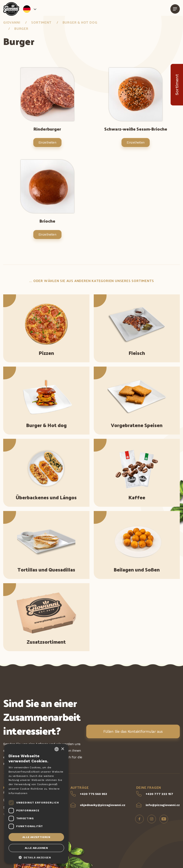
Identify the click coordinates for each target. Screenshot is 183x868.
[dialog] (36, 804)
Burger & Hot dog (80, 22)
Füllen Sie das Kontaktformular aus (133, 731)
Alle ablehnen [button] (36, 848)
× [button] (62, 749)
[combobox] (57, 749)
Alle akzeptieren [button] (36, 837)
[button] (36, 857)
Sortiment (41, 22)
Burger (21, 28)
